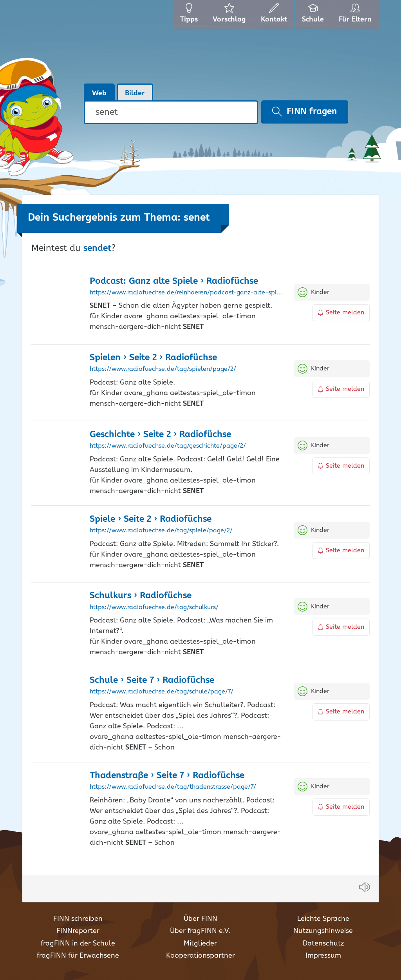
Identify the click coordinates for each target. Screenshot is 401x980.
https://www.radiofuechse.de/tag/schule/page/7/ (162, 692)
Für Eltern (357, 16)
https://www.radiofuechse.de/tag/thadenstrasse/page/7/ (173, 787)
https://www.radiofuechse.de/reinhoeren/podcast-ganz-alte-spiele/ (186, 293)
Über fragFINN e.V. (200, 931)
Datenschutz (323, 944)
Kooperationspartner (200, 956)
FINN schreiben (78, 919)
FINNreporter (78, 931)
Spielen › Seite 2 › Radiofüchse (153, 358)
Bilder (135, 93)
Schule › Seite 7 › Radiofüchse (152, 680)
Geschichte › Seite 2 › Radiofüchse (160, 435)
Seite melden (341, 313)
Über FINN (200, 919)
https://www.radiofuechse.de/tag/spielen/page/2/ (163, 369)
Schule (314, 16)
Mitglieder (200, 944)
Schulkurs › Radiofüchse (141, 596)
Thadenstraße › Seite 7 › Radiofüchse (167, 776)
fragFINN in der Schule (78, 944)
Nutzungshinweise (323, 931)
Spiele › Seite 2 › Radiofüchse (151, 519)
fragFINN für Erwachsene (78, 956)
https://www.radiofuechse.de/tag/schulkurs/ (154, 608)
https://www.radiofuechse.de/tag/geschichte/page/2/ (168, 446)
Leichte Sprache (323, 919)
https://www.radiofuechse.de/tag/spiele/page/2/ (161, 531)
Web (99, 93)
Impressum (323, 956)
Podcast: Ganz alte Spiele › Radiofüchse (174, 281)
